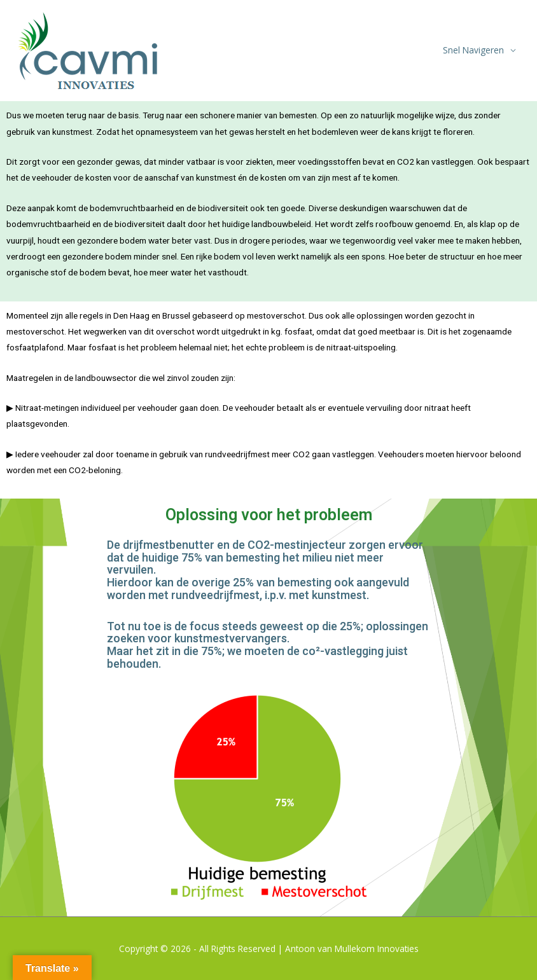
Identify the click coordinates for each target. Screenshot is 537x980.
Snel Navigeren (473, 50)
